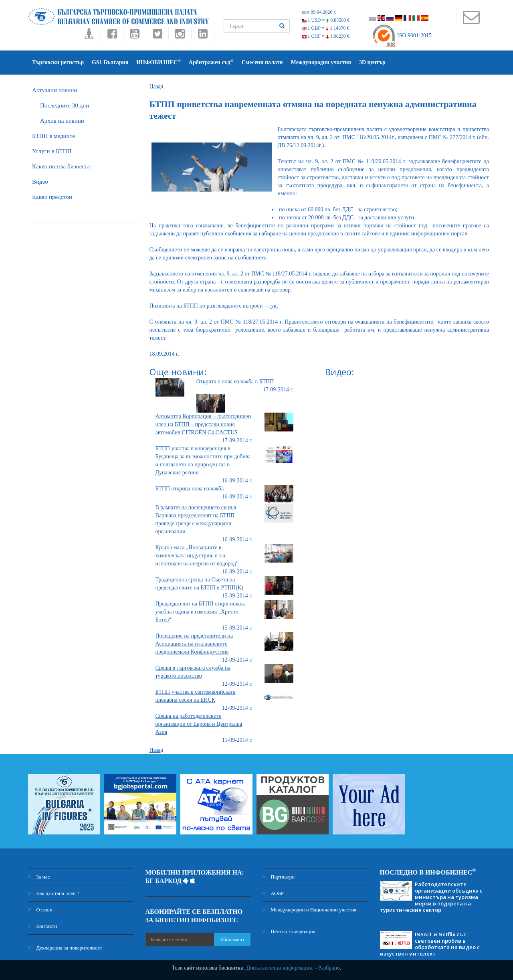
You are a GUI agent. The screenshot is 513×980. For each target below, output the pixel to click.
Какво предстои (52, 197)
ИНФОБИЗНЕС (159, 62)
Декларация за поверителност (65, 948)
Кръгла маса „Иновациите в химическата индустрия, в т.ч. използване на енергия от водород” (197, 556)
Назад (157, 86)
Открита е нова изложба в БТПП (235, 382)
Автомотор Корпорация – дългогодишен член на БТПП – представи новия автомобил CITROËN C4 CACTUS (203, 424)
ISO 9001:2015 (402, 35)
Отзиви (40, 910)
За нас (39, 877)
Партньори (279, 877)
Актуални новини (55, 90)
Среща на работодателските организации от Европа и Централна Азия (199, 724)
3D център (372, 62)
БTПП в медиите (54, 136)
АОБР (273, 893)
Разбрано (329, 968)
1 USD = (326, 20)
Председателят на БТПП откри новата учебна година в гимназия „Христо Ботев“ (201, 612)
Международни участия (321, 62)
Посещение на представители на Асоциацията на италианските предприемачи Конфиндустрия (194, 644)
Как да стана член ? (54, 893)
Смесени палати (262, 62)
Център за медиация (289, 931)
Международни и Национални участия (309, 910)
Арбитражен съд (211, 62)
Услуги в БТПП (52, 151)
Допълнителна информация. (280, 968)
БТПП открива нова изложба (190, 489)
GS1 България (110, 62)
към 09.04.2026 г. (319, 12)
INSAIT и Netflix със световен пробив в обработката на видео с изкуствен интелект (430, 944)
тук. (273, 306)
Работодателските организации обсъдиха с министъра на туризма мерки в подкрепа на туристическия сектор (431, 897)
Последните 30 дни (65, 105)
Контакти (42, 926)
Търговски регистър (58, 62)
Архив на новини (62, 121)
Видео (40, 182)
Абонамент (232, 939)
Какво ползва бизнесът (61, 166)
